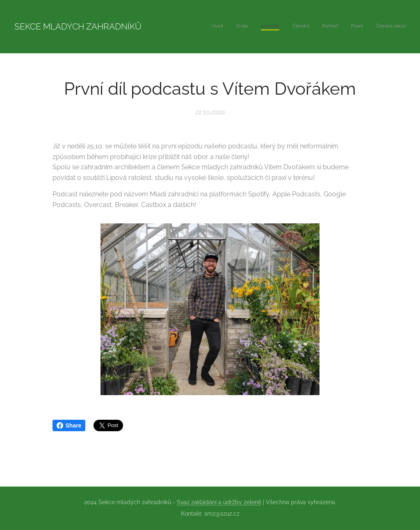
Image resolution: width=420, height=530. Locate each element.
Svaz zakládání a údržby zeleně (219, 502)
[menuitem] (329, 27)
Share (69, 425)
